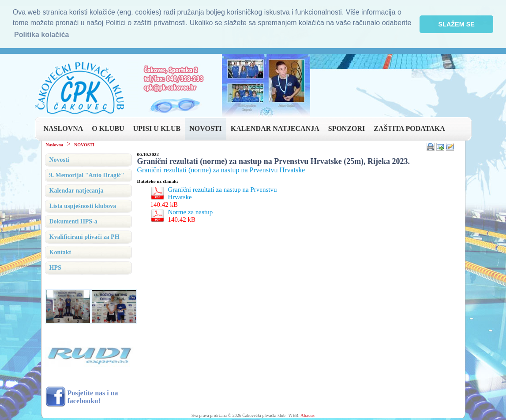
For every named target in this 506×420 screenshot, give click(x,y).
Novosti (59, 159)
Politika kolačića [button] (42, 35)
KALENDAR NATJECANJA (275, 128)
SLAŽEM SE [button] (457, 24)
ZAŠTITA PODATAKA (409, 128)
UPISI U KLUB (157, 128)
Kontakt (60, 251)
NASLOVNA (64, 128)
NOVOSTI (205, 128)
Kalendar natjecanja (77, 190)
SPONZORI (347, 128)
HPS (55, 267)
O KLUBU (108, 128)
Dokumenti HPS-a (73, 221)
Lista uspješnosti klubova (83, 205)
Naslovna (54, 144)
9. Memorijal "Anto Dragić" (87, 174)
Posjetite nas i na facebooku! (93, 396)
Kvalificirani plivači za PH (84, 236)
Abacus (307, 414)
